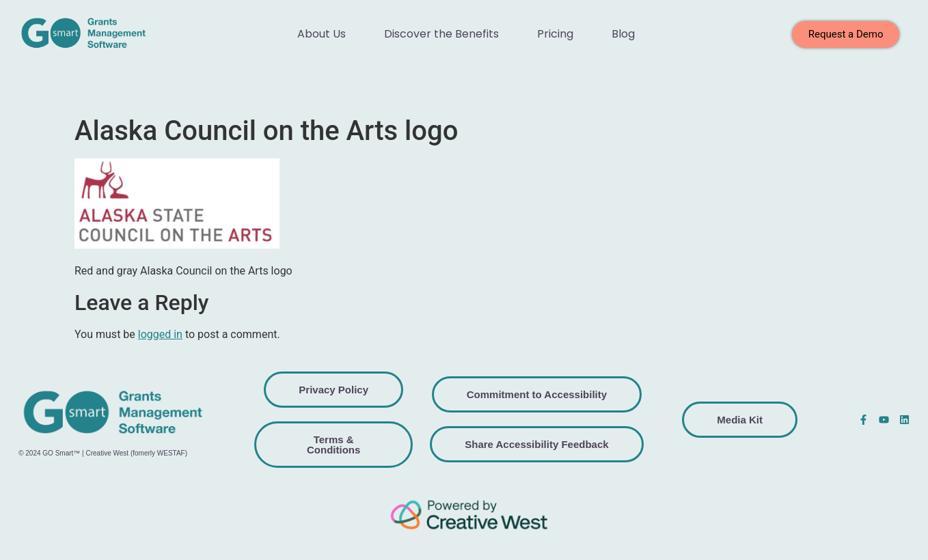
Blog (623, 34)
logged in (160, 334)
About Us (322, 34)
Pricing (555, 34)
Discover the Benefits (441, 34)
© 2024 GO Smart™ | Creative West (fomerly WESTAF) (103, 453)
